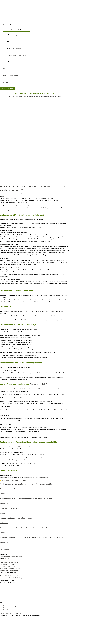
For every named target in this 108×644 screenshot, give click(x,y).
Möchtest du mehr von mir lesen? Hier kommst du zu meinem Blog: (27, 484)
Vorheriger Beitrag (6, 547)
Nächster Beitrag (6, 549)
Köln (15, 576)
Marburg (20, 578)
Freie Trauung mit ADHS (9, 508)
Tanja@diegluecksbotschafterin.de (13, 557)
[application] (11, 25)
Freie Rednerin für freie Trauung (9, 562)
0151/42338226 (7, 559)
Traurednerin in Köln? (38, 384)
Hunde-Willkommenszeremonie (17, 62)
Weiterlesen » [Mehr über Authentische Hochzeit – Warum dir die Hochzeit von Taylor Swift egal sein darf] (4, 542)
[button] (7, 89)
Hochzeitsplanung (46, 97)
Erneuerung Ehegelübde (15, 97)
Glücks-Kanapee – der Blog (11, 76)
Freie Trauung (12, 35)
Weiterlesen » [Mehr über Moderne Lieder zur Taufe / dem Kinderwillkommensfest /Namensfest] (4, 533)
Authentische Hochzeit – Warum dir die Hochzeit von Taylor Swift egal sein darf (31, 538)
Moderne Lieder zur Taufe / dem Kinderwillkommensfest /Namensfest (28, 528)
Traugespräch (4, 244)
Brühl (4, 576)
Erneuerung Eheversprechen (16, 49)
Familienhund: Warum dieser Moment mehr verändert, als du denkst (27, 499)
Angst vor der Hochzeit (9, 489)
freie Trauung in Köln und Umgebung (53, 206)
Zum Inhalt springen (6, 1)
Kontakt (6, 82)
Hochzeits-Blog (36, 97)
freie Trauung (20, 220)
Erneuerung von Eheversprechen (9, 566)
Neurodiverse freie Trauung (16, 42)
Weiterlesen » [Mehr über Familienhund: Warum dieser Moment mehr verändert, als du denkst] (4, 503)
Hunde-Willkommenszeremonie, (9, 570)
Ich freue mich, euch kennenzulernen (37, 477)
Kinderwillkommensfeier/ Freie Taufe (10, 568)
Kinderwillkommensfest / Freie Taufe (18, 55)
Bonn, (19, 576)
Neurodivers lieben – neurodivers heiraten (17, 518)
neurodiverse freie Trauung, (8, 564)
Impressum (6, 608)
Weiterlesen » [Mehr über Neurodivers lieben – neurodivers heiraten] (4, 523)
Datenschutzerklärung (10, 606)
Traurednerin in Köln (15, 194)
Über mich (6, 69)
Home (5, 18)
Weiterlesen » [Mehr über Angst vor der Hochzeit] (4, 494)
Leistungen (8, 25)
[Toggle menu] (16, 30)
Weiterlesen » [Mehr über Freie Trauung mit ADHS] (4, 513)
